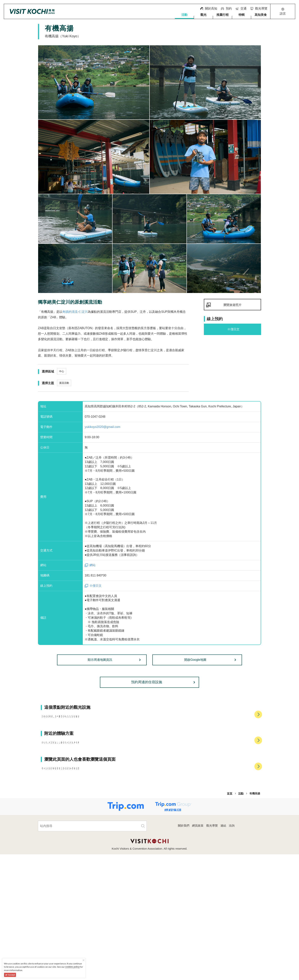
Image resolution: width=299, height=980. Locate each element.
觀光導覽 (212, 951)
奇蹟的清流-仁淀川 (75, 312)
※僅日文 (96, 586)
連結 (223, 951)
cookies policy (72, 967)
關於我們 (184, 951)
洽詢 (232, 951)
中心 (62, 371)
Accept (10, 975)
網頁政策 (198, 951)
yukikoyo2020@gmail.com (102, 427)
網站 (92, 565)
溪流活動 (64, 383)
